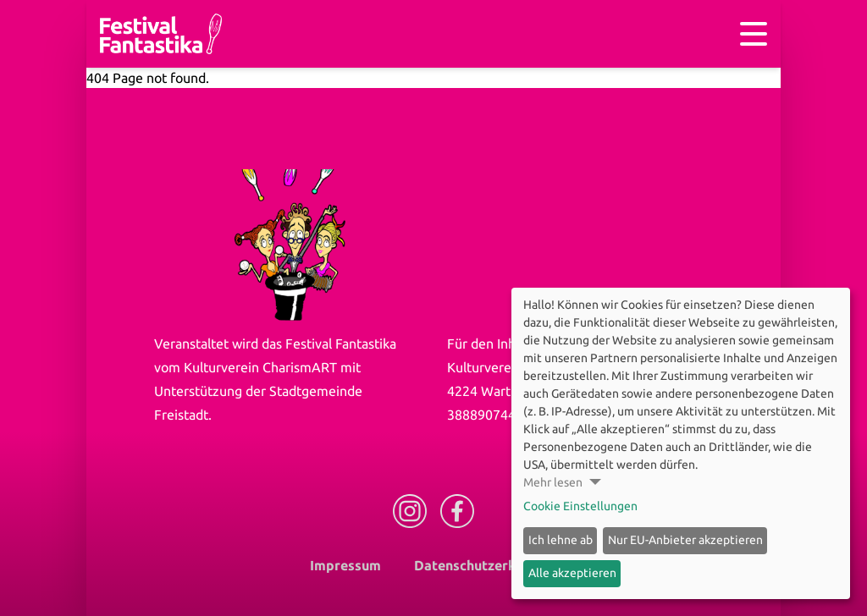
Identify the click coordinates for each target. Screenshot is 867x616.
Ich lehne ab (561, 540)
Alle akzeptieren (572, 573)
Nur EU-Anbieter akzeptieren (685, 540)
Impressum (345, 565)
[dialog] (681, 443)
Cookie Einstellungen (580, 506)
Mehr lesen (553, 482)
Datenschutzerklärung (486, 565)
